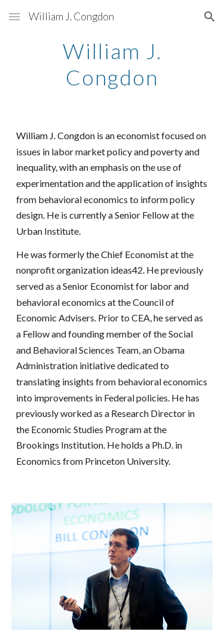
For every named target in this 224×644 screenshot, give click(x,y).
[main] (112, 63)
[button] (14, 16)
